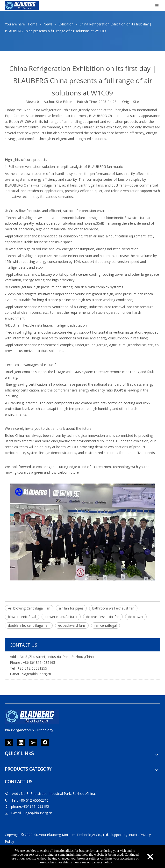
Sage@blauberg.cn (37, 674)
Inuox (133, 835)
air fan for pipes (71, 608)
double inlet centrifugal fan (29, 625)
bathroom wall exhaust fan (113, 608)
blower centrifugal (22, 617)
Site (136, 102)
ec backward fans (72, 625)
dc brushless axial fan (103, 617)
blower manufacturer (61, 617)
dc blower (136, 617)
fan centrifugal (105, 625)
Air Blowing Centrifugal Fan (29, 608)
